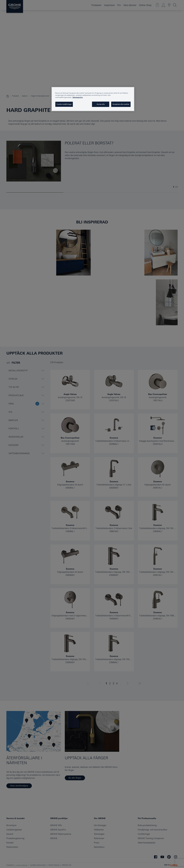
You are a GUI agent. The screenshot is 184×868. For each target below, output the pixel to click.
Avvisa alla (101, 104)
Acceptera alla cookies (121, 104)
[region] (93, 99)
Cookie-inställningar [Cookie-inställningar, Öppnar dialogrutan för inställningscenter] (64, 104)
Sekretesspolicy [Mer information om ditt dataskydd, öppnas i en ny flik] (78, 97)
